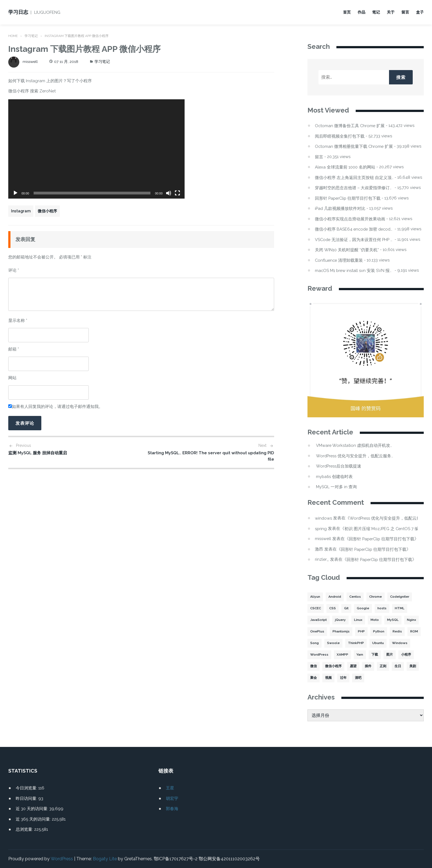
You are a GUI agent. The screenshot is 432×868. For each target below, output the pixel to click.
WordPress (62, 859)
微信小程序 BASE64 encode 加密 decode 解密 (354, 229)
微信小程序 (47, 211)
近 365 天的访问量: (34, 819)
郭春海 (172, 809)
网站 (12, 378)
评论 (14, 270)
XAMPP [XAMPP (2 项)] (342, 655)
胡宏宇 (172, 798)
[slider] (92, 193)
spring (321, 528)
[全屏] (177, 193)
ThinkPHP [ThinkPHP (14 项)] (356, 643)
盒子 (420, 12)
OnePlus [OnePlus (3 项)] (317, 632)
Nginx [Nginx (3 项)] (413, 620)
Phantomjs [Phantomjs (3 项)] (341, 632)
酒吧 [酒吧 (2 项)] (358, 678)
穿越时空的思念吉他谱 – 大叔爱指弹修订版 (354, 188)
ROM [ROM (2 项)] (414, 632)
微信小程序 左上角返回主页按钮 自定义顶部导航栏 (354, 177)
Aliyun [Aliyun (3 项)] (315, 597)
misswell (23, 62)
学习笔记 (31, 36)
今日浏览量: (27, 788)
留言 (405, 12)
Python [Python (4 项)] (379, 632)
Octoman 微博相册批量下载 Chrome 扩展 (354, 146)
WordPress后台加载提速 (339, 466)
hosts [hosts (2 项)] (384, 608)
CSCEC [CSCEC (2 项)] (316, 608)
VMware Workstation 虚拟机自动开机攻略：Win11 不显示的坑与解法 (355, 446)
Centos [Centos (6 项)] (355, 597)
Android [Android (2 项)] (335, 597)
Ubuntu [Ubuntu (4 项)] (378, 643)
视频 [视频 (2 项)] (328, 678)
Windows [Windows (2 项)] (400, 643)
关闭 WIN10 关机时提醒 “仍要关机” (347, 250)
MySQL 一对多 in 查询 (336, 487)
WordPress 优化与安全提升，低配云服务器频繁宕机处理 (355, 456)
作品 (361, 12)
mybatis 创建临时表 (334, 476)
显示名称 (18, 320)
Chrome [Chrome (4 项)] (376, 597)
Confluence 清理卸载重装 (339, 260)
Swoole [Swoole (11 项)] (333, 643)
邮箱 (14, 349)
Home (13, 36)
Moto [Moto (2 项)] (376, 620)
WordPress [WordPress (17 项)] (319, 655)
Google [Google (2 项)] (365, 608)
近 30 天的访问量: (33, 809)
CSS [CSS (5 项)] (334, 608)
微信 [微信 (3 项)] (314, 666)
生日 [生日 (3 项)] (398, 666)
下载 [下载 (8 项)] (374, 655)
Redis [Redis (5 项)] (398, 632)
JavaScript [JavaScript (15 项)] (319, 620)
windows (324, 518)
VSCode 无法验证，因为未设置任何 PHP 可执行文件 (354, 240)
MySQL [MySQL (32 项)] (394, 620)
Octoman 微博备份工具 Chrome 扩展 (350, 126)
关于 (391, 12)
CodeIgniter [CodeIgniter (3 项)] (401, 597)
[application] (96, 149)
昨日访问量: (27, 798)
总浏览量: (25, 829)
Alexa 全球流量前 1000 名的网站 (345, 167)
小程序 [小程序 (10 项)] (406, 655)
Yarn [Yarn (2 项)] (359, 655)
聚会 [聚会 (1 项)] (314, 678)
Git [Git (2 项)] (348, 608)
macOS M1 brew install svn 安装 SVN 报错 (354, 270)
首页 (347, 12)
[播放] (15, 193)
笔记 (376, 12)
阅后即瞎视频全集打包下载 (340, 136)
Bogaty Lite (105, 859)
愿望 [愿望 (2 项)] (353, 666)
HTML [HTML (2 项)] (401, 608)
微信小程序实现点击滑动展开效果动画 (350, 219)
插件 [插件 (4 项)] (368, 666)
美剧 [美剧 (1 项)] (413, 666)
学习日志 (18, 12)
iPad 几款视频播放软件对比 (340, 208)
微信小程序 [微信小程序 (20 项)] (333, 666)
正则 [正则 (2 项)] (383, 666)
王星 (170, 788)
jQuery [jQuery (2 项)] (341, 620)
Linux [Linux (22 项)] (359, 620)
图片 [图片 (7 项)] (389, 655)
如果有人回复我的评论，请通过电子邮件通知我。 (56, 406)
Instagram (21, 211)
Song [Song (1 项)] (314, 643)
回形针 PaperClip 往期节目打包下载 (348, 198)
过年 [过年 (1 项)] (343, 678)
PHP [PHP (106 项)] (361, 632)
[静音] (169, 193)
